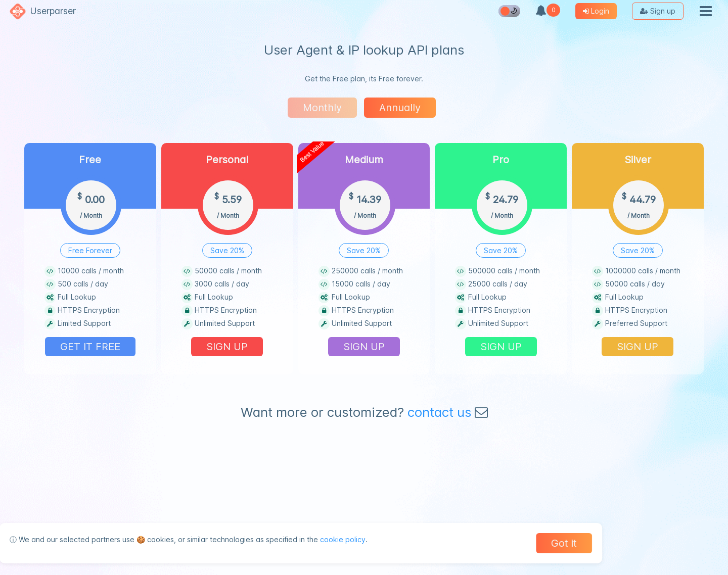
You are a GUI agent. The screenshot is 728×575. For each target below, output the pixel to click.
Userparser (53, 11)
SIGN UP (227, 347)
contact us (439, 412)
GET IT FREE (90, 347)
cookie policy (339, 539)
